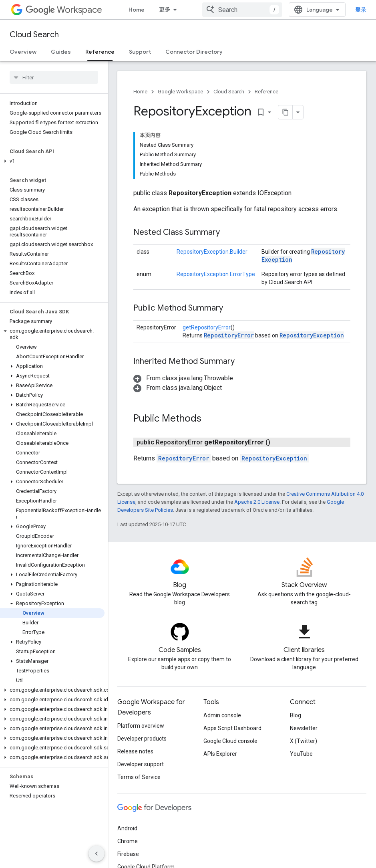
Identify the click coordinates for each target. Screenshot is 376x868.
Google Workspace (180, 92)
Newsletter (304, 728)
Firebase (128, 854)
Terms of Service (139, 777)
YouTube (301, 754)
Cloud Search (34, 35)
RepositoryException (312, 335)
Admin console (222, 715)
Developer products (142, 739)
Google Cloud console (230, 741)
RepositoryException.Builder (212, 252)
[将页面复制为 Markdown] (275, 112)
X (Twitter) (304, 741)
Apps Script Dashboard (232, 728)
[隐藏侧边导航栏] (97, 854)
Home (137, 10)
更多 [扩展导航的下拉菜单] (165, 10)
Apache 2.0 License (257, 502)
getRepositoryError (207, 327)
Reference (266, 92)
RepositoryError (229, 335)
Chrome (128, 841)
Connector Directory (194, 52)
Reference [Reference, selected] (100, 52)
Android (127, 828)
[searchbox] (54, 77)
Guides (61, 52)
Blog (296, 715)
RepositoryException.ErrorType (216, 274)
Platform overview (141, 726)
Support (140, 52)
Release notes (135, 751)
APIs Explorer (220, 754)
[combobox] (242, 10)
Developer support (141, 764)
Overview (23, 52)
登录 (361, 10)
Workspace (64, 10)
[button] (52, 161)
